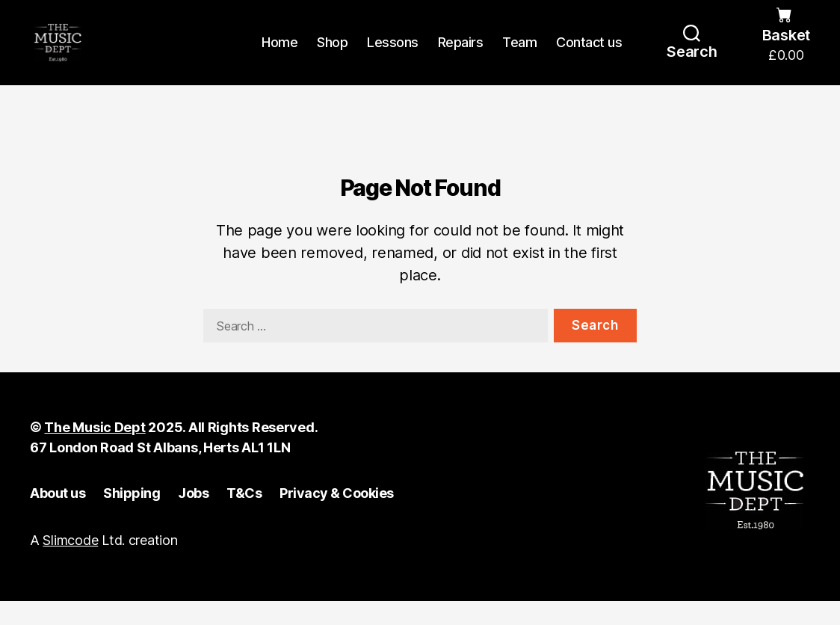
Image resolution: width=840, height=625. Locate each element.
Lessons (393, 54)
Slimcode (70, 564)
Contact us (589, 54)
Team (519, 54)
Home (280, 54)
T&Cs (244, 517)
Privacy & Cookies (337, 517)
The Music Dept (95, 451)
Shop (332, 54)
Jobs (193, 517)
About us (58, 517)
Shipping (132, 517)
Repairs (461, 54)
